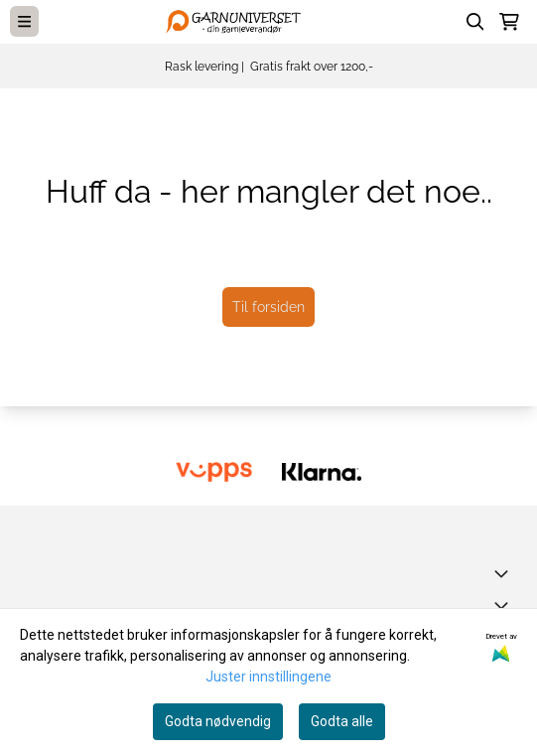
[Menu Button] (24, 21)
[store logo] (237, 21)
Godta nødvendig (218, 721)
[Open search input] (475, 22)
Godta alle (342, 721)
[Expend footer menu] (505, 605)
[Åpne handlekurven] (509, 22)
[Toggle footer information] (505, 573)
